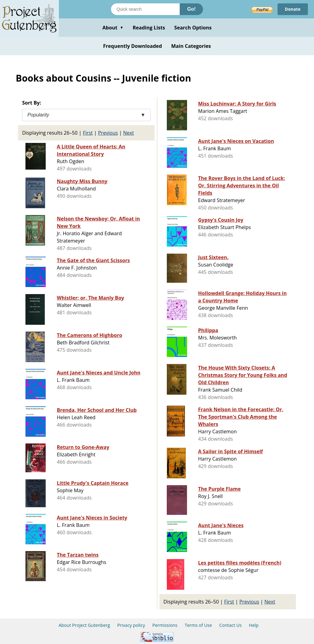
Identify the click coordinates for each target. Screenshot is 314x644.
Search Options (193, 28)
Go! (191, 9)
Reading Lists (149, 28)
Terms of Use (198, 625)
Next (128, 133)
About (113, 28)
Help (254, 625)
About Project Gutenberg (84, 625)
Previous (108, 133)
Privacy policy (131, 625)
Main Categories (191, 46)
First (88, 133)
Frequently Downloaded (132, 46)
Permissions (165, 625)
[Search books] (145, 9)
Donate (293, 9)
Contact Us (230, 625)
